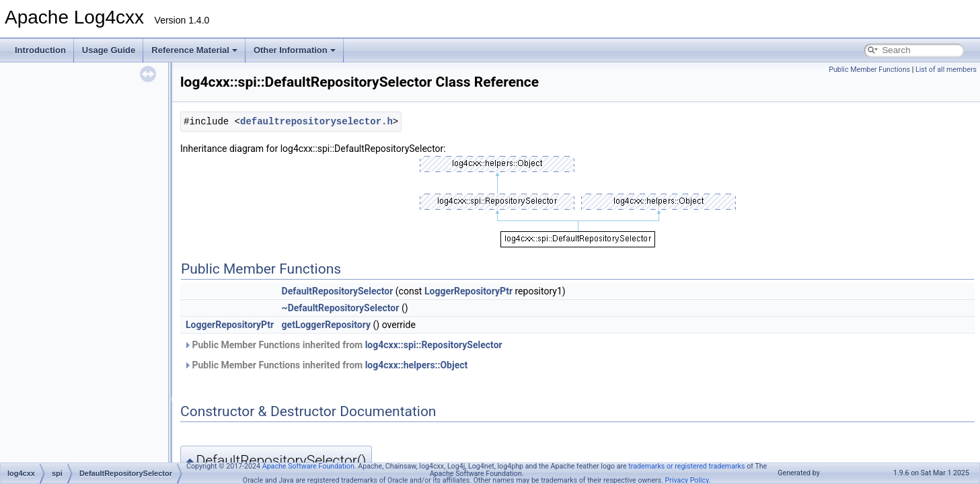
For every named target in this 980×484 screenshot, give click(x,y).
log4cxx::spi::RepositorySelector (434, 345)
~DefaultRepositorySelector (341, 308)
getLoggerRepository (326, 325)
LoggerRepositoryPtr (468, 291)
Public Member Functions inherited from (343, 345)
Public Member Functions (869, 70)
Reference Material (194, 50)
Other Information (295, 50)
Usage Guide (109, 50)
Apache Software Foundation (308, 466)
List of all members (946, 70)
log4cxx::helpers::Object (417, 365)
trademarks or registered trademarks (686, 466)
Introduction (40, 50)
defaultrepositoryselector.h (316, 121)
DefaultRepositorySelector (338, 291)
